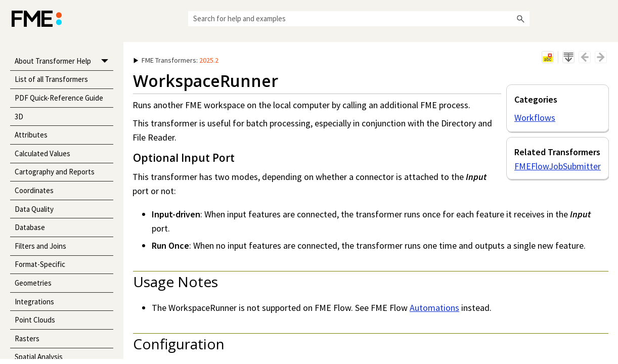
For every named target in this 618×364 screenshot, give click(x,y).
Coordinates (34, 190)
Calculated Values (42, 153)
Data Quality (34, 209)
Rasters (27, 338)
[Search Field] (359, 19)
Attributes (31, 135)
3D (19, 117)
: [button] (176, 60)
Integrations (34, 302)
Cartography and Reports (55, 172)
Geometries (33, 283)
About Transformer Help (64, 61)
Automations (434, 308)
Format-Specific (40, 264)
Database (30, 227)
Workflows (535, 118)
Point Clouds (35, 320)
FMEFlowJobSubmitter (558, 166)
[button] (520, 19)
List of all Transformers (51, 79)
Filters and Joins (40, 246)
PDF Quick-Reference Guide (59, 98)
